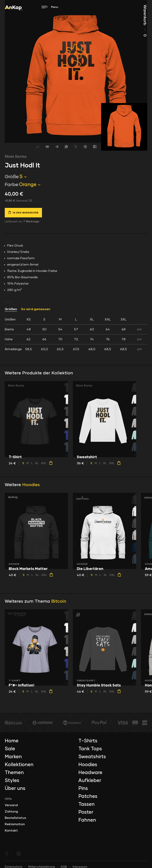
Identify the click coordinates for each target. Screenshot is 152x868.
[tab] (76, 334)
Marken (13, 757)
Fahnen (87, 820)
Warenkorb (145, 21)
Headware (90, 773)
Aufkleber (90, 781)
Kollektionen (19, 765)
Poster (86, 812)
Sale (10, 749)
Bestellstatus (15, 818)
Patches (88, 796)
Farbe (11, 185)
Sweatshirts (92, 757)
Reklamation (15, 824)
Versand (11, 805)
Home (12, 741)
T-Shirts (88, 741)
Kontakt (11, 831)
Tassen (86, 804)
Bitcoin (59, 601)
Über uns (15, 789)
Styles (12, 781)
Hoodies (31, 485)
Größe (12, 177)
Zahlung (11, 812)
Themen (14, 773)
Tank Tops (90, 749)
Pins (83, 789)
